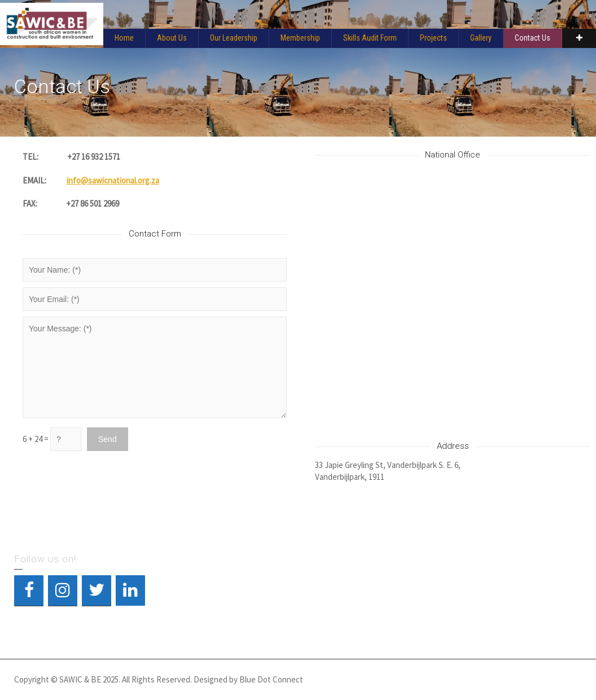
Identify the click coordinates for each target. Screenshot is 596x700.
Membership (300, 38)
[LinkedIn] (130, 590)
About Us (172, 38)
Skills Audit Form (370, 38)
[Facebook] (29, 590)
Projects (433, 38)
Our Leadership (234, 38)
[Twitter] (97, 590)
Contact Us (533, 38)
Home (124, 38)
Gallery (481, 38)
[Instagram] (63, 590)
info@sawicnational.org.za (113, 180)
